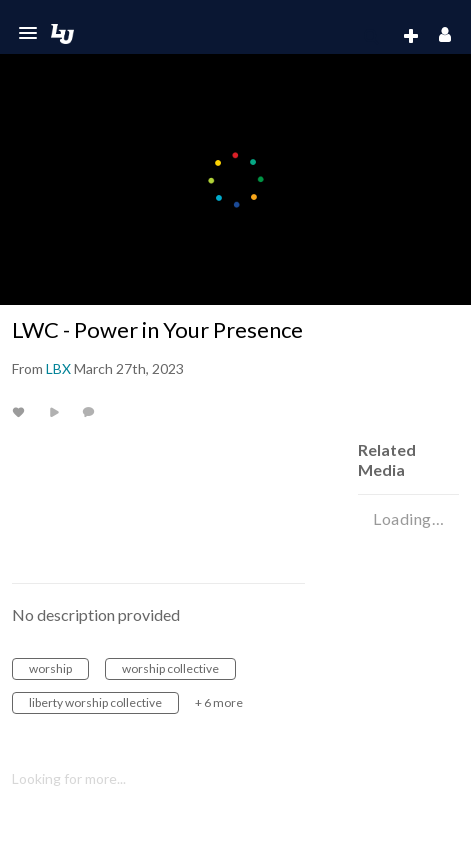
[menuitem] (371, 37)
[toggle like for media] (21, 411)
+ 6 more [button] (219, 702)
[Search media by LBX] (58, 368)
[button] (28, 33)
